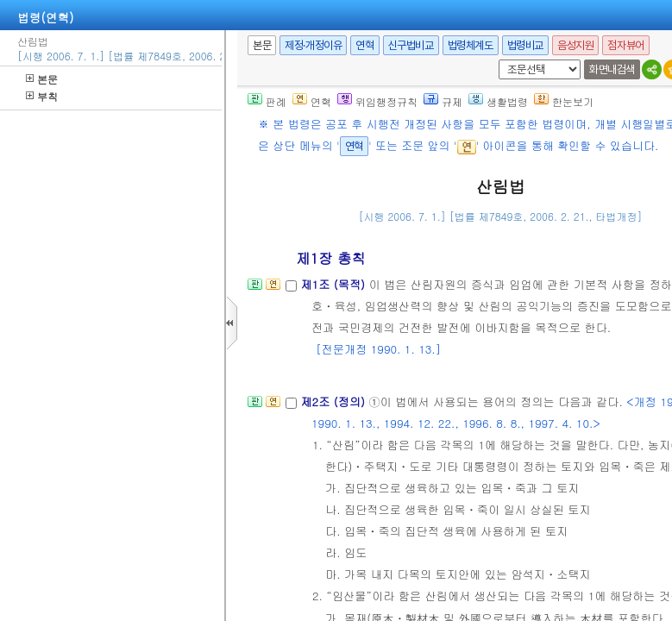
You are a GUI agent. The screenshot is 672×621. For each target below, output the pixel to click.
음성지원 (575, 45)
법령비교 (525, 45)
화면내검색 (612, 69)
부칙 (42, 96)
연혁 (364, 45)
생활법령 (498, 101)
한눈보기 (564, 101)
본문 (42, 79)
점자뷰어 (625, 45)
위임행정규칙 (377, 101)
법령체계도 (471, 45)
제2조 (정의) (334, 401)
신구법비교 (411, 45)
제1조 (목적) (334, 284)
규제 (443, 101)
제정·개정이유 (313, 45)
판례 (267, 101)
